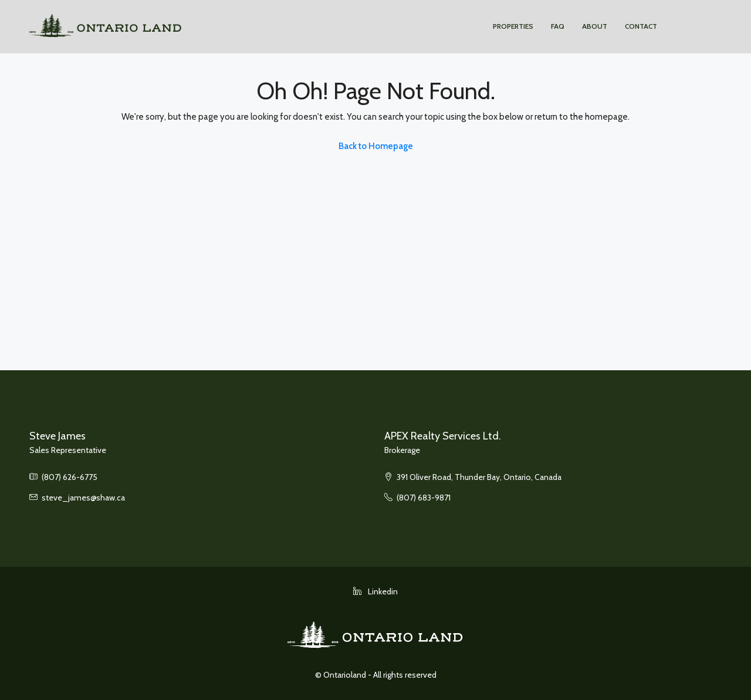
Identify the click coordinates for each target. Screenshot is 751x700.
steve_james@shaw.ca (83, 498)
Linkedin (375, 591)
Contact (641, 26)
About (595, 26)
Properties (513, 26)
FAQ (558, 26)
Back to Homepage (376, 146)
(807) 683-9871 (424, 498)
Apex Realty (689, 26)
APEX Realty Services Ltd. (443, 436)
